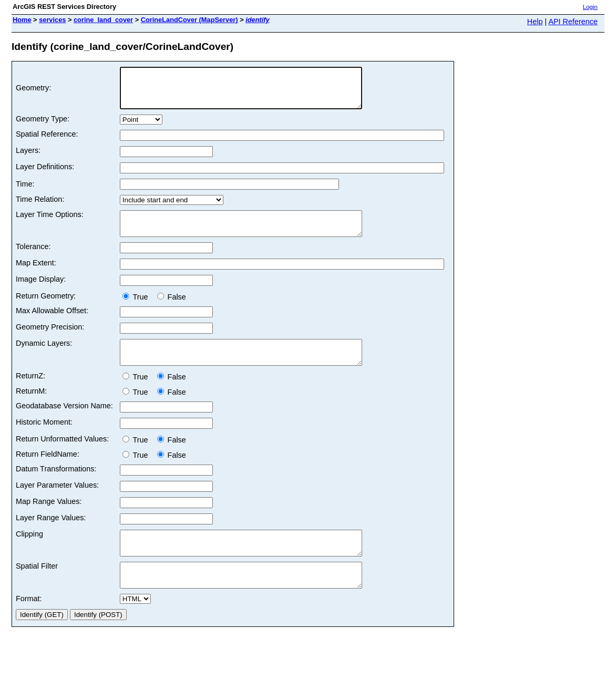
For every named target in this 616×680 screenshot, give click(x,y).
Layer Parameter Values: (57, 502)
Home (22, 20)
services (52, 20)
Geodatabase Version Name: (64, 423)
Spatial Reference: (47, 142)
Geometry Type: (43, 127)
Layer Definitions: (45, 174)
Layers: (28, 158)
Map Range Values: (49, 519)
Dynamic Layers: (44, 356)
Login (590, 7)
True (137, 310)
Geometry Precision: (50, 339)
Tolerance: (33, 259)
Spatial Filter (37, 588)
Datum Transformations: (56, 486)
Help (535, 22)
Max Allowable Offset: (52, 323)
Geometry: (33, 92)
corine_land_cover (103, 20)
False (172, 310)
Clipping (29, 551)
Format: (29, 625)
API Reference (573, 22)
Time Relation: (40, 207)
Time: (25, 192)
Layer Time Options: (50, 222)
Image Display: (41, 292)
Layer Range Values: (51, 535)
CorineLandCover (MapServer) (189, 20)
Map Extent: (36, 275)
